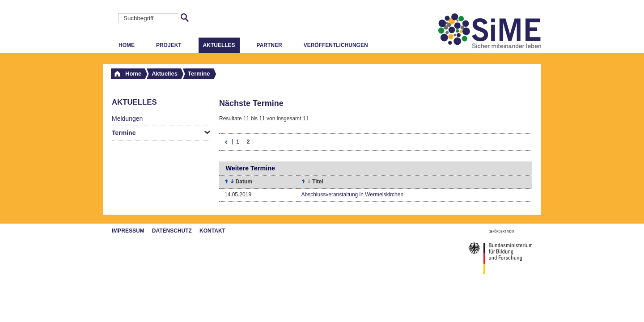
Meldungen (127, 119)
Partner (269, 45)
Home (127, 45)
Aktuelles (219, 45)
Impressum (128, 231)
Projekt (169, 45)
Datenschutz (172, 231)
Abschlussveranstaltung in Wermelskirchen (353, 195)
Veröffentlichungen (336, 45)
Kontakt (212, 231)
